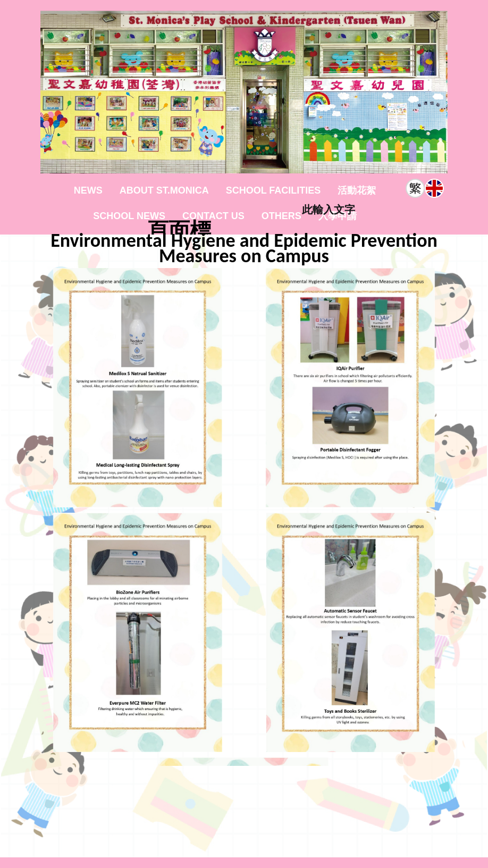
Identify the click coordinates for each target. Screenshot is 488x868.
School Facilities (274, 190)
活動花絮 (357, 190)
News (88, 190)
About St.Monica (164, 190)
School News (129, 216)
